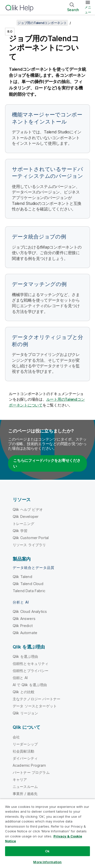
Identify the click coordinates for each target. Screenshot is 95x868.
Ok (47, 851)
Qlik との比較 (24, 692)
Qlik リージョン (25, 713)
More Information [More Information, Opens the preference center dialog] (47, 862)
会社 (16, 737)
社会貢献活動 (23, 751)
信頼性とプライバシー (31, 671)
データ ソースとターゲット (35, 706)
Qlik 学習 (20, 531)
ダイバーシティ (25, 758)
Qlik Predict (23, 626)
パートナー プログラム (31, 772)
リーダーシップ (25, 744)
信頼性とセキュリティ (31, 664)
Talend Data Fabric (29, 591)
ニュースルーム (25, 787)
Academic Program (29, 765)
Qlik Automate (25, 633)
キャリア (20, 779)
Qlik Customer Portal (31, 538)
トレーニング (23, 524)
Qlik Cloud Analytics (30, 611)
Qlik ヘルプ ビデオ (28, 509)
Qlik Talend (22, 577)
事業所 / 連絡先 (25, 794)
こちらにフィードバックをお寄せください (47, 463)
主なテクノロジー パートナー (36, 699)
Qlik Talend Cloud (28, 584)
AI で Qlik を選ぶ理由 (30, 685)
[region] (48, 833)
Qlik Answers (24, 619)
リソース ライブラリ (29, 545)
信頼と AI (20, 678)
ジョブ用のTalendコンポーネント (42, 23)
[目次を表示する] (10, 23)
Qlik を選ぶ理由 (25, 656)
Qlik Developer (26, 516)
